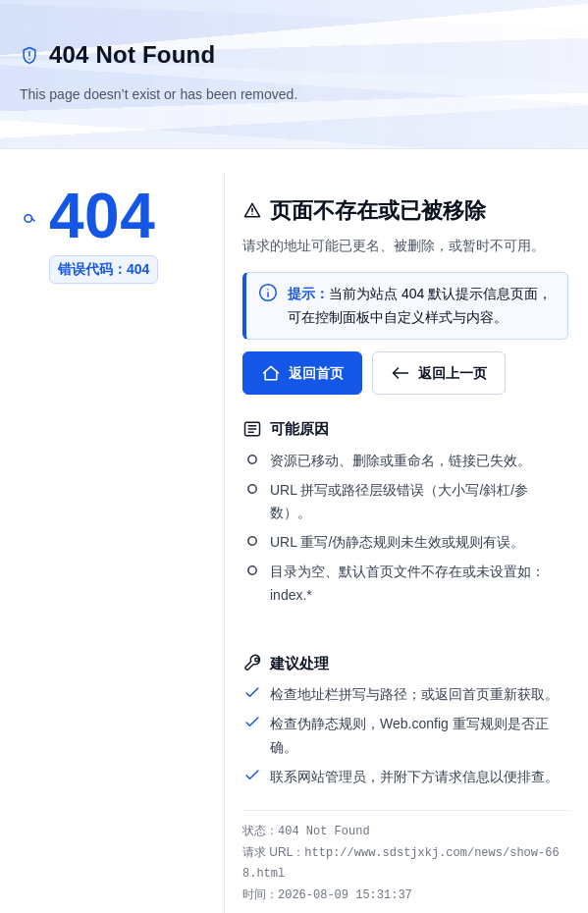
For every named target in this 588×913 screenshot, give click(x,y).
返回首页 (302, 373)
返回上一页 (439, 373)
